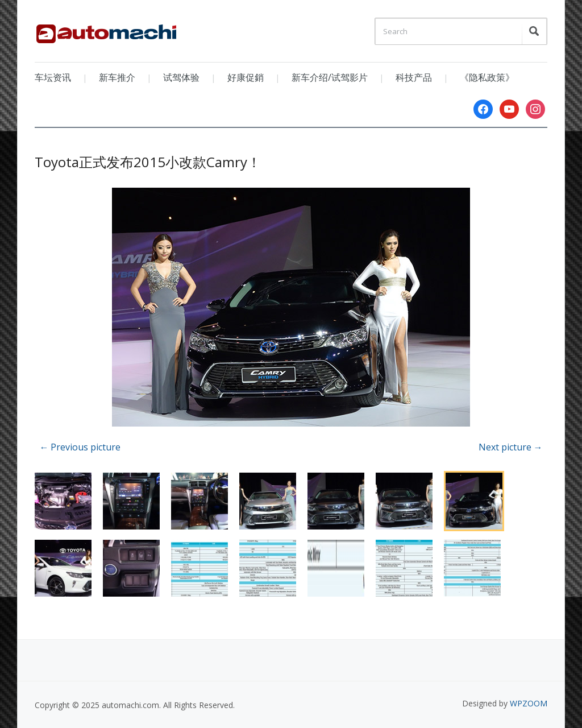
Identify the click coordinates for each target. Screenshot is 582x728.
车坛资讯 (53, 77)
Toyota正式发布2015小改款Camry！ (148, 162)
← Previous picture (80, 447)
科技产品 (414, 77)
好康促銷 (246, 77)
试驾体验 (181, 77)
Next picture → (511, 447)
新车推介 (117, 77)
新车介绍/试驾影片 (330, 77)
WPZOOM (529, 703)
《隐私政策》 (487, 77)
